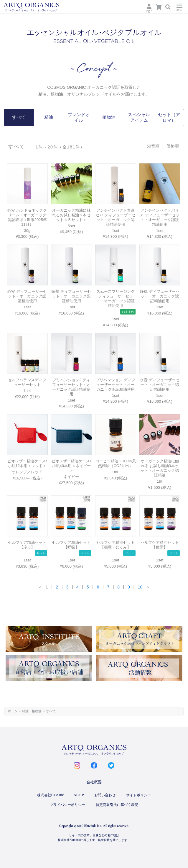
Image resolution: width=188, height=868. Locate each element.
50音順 (153, 145)
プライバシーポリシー (67, 804)
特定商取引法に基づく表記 (117, 804)
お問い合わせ (105, 795)
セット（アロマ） (169, 117)
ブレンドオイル (79, 117)
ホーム (13, 710)
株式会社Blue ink (51, 795)
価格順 (173, 145)
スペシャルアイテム (139, 117)
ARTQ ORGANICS (39, 7)
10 (140, 586)
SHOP (79, 795)
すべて (19, 117)
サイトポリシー (138, 795)
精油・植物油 (32, 710)
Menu (179, 7)
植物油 (109, 117)
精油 (49, 117)
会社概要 (94, 781)
